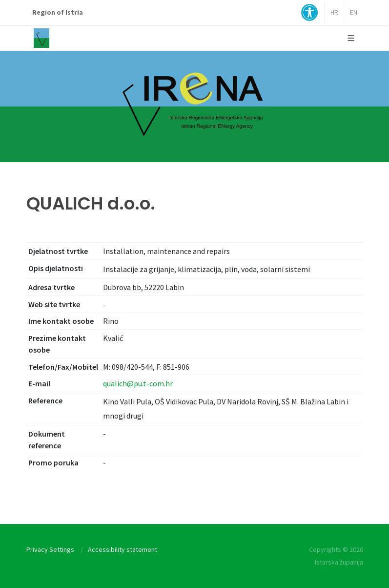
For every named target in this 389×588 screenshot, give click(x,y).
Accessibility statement (123, 549)
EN (354, 12)
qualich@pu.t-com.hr (138, 383)
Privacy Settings (50, 549)
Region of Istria (58, 12)
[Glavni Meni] (351, 38)
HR (334, 12)
